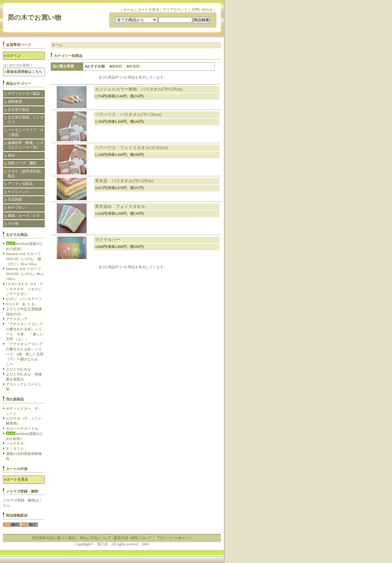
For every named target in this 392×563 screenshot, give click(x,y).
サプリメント (19, 192)
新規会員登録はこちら (24, 72)
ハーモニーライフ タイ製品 (26, 132)
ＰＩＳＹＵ (15, 449)
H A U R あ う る (20, 304)
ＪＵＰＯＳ (15, 444)
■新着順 (133, 66)
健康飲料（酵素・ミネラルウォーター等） (26, 145)
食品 (11, 155)
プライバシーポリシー (174, 538)
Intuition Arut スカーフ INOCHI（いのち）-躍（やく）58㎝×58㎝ (25, 259)
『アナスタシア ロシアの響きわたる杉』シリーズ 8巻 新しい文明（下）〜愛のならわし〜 (25, 354)
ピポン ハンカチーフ (24, 299)
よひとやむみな (19, 369)
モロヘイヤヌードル (22, 429)
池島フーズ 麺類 (22, 163)
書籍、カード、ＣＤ (24, 216)
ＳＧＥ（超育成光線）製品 (26, 174)
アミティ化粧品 (20, 184)
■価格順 (116, 66)
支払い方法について (96, 538)
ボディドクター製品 (24, 93)
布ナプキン (17, 208)
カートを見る (148, 10)
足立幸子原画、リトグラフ (26, 120)
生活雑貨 (15, 200)
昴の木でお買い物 (34, 17)
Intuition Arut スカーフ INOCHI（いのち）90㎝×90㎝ (25, 274)
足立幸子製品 (19, 110)
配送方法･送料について (133, 538)
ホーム (129, 10)
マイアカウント (175, 10)
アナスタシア (17, 319)
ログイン (14, 56)
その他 (13, 223)
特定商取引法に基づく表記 (53, 538)
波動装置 (15, 102)
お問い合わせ (202, 10)
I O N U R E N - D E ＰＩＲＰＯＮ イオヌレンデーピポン (25, 289)
